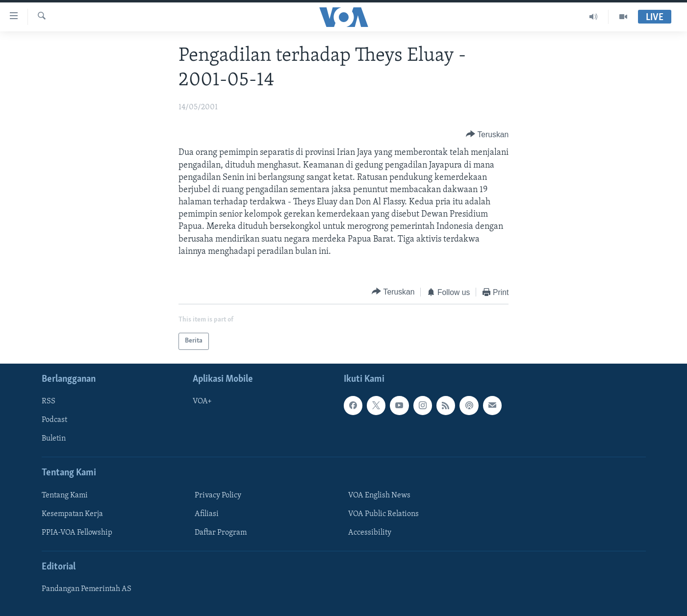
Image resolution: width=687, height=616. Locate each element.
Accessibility (370, 533)
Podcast (54, 420)
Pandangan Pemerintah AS (87, 589)
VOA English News (379, 495)
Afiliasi (207, 514)
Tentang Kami (65, 495)
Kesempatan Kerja (72, 514)
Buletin (54, 439)
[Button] (487, 135)
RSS (49, 401)
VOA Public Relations (383, 514)
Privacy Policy (218, 495)
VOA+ (202, 401)
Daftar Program (221, 533)
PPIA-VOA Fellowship (77, 533)
